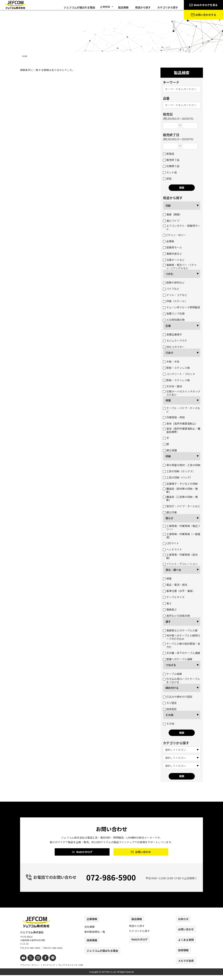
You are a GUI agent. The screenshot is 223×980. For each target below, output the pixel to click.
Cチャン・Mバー (174, 235)
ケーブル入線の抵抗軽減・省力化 (182, 645)
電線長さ (170, 609)
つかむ (169, 274)
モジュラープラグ (175, 341)
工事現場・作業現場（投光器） (180, 556)
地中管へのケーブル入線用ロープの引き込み (182, 637)
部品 (167, 178)
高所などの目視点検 (176, 616)
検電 (167, 578)
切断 (168, 206)
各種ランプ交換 (174, 313)
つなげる (171, 665)
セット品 (170, 172)
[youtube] (23, 963)
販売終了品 (171, 160)
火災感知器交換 (174, 320)
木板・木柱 (171, 361)
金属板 (169, 241)
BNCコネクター (174, 347)
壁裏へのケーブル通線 (178, 659)
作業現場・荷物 (174, 417)
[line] (49, 963)
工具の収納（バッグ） (178, 477)
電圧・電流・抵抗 (175, 585)
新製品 (169, 154)
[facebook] (43, 963)
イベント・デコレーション (180, 564)
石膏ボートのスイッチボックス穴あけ (182, 393)
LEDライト (171, 543)
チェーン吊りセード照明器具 (182, 307)
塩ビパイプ (171, 221)
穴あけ (169, 353)
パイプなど (171, 289)
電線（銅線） (172, 214)
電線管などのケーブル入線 (180, 630)
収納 (168, 456)
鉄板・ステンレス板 (176, 368)
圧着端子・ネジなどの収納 (180, 484)
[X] (29, 963)
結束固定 (170, 709)
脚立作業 (170, 512)
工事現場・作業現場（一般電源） (182, 536)
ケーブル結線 (172, 674)
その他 (169, 715)
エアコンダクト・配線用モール (182, 227)
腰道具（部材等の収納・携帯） (180, 490)
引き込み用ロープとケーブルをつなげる (181, 680)
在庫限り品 (171, 166)
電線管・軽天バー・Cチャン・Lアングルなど (180, 266)
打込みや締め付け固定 (178, 697)
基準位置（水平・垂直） (179, 591)
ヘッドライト (172, 549)
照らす (169, 518)
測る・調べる (173, 570)
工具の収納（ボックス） (179, 471)
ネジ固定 (170, 703)
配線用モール (172, 247)
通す (168, 621)
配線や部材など (174, 282)
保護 (168, 400)
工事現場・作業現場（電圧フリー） (182, 527)
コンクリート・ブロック (179, 374)
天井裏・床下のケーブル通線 (182, 653)
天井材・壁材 (172, 386)
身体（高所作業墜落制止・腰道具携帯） (182, 430)
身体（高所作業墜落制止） (180, 423)
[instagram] (36, 963)
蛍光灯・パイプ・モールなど (182, 506)
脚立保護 (170, 450)
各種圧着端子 (172, 334)
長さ (167, 603)
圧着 (168, 326)
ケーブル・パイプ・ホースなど (181, 410)
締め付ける (172, 688)
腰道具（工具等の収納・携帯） (180, 498)
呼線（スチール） (175, 301)
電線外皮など (172, 254)
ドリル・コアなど (175, 295)
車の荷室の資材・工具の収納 (182, 465)
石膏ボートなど (174, 260)
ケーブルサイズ (174, 597)
